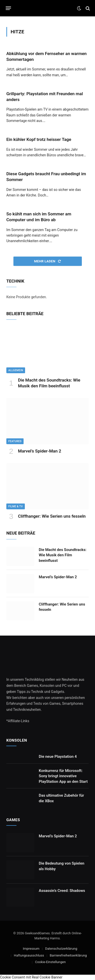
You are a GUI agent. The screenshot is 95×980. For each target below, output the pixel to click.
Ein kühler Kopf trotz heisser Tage (39, 139)
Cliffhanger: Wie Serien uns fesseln (52, 516)
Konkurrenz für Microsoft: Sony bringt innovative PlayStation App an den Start (63, 776)
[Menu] (8, 8)
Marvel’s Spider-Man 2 (40, 451)
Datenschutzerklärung (61, 949)
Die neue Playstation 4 (58, 757)
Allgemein (16, 370)
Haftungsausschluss (29, 955)
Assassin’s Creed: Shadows (62, 891)
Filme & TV (16, 506)
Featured (15, 441)
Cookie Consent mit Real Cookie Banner (31, 977)
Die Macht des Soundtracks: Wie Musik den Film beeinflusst (63, 555)
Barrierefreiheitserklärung (68, 955)
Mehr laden (47, 261)
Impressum (31, 949)
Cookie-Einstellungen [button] (50, 962)
